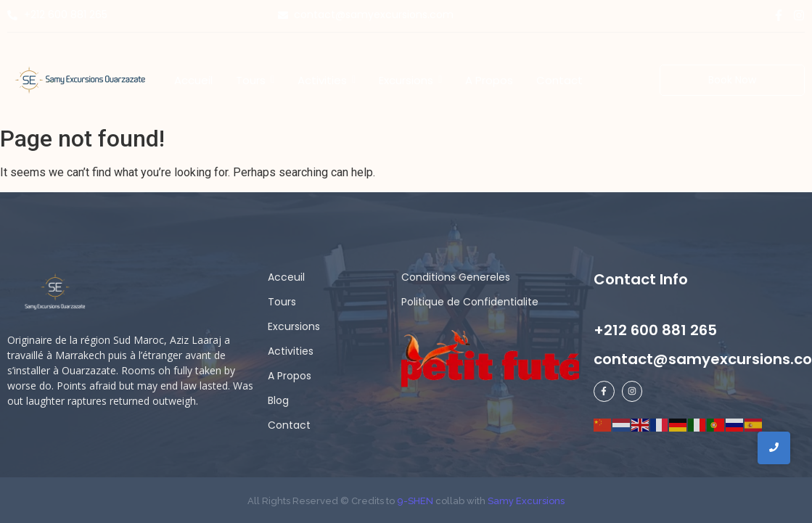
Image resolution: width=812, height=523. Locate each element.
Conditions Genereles (456, 277)
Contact (289, 425)
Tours (282, 302)
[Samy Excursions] (80, 79)
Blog (278, 400)
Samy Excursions (526, 501)
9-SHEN (414, 501)
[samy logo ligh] (56, 292)
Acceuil (286, 277)
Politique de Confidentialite (470, 302)
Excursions (294, 326)
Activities (291, 351)
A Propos (290, 376)
